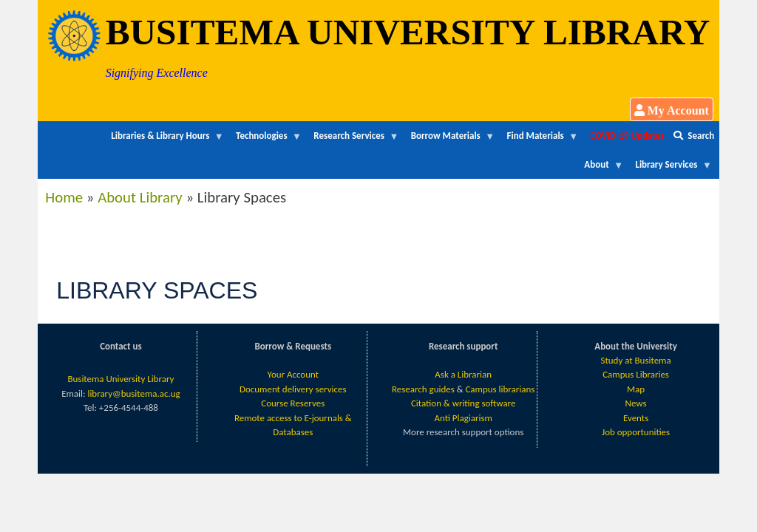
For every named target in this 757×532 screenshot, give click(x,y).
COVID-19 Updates (628, 136)
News (636, 403)
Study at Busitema (636, 360)
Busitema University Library (120, 379)
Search (694, 136)
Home (64, 197)
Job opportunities (636, 432)
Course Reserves (293, 403)
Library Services (671, 169)
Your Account (293, 374)
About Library (140, 197)
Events (636, 418)
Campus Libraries (636, 374)
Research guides (423, 389)
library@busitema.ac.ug (133, 393)
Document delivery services (293, 389)
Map (636, 389)
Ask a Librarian (463, 374)
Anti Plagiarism (463, 418)
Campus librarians (500, 389)
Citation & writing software (463, 403)
